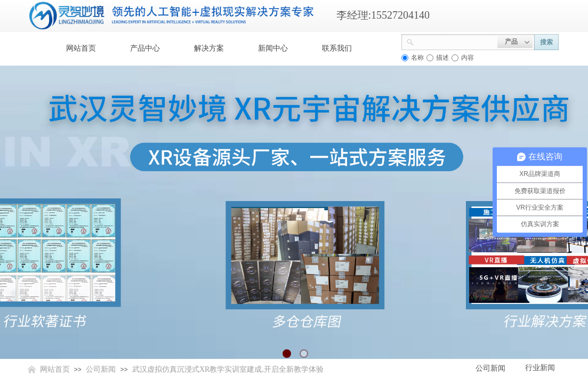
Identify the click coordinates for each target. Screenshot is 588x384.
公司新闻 (101, 369)
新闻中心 (273, 48)
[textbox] (456, 41)
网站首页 (81, 48)
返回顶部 (541, 320)
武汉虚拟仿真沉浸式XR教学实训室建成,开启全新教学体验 (228, 369)
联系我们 (337, 48)
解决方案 (209, 48)
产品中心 (145, 48)
